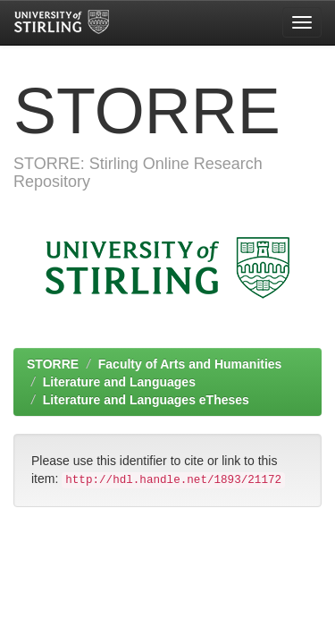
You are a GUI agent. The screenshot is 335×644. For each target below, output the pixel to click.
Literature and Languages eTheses (146, 400)
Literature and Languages (119, 382)
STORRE (53, 364)
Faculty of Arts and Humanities (190, 364)
